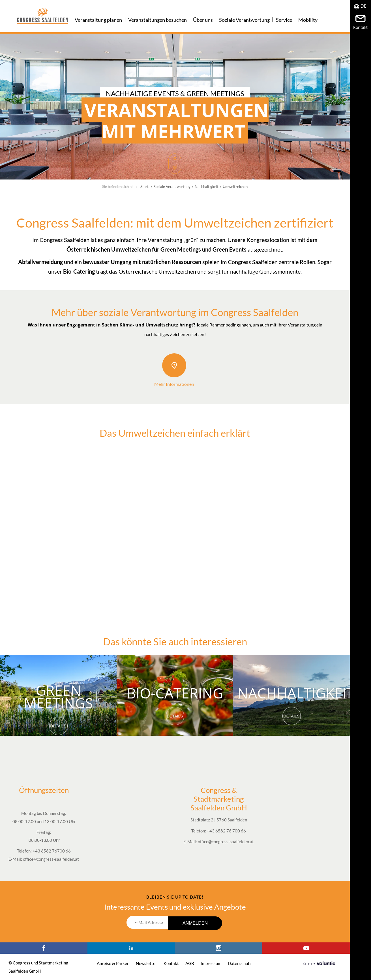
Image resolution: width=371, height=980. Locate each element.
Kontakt (171, 963)
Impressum (211, 963)
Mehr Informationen (174, 384)
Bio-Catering (175, 692)
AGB (190, 963)
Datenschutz (240, 963)
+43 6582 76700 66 (52, 851)
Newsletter (146, 963)
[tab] (360, 6)
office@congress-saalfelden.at (51, 859)
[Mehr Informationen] (174, 365)
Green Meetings (58, 695)
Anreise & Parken (113, 963)
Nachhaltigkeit (296, 692)
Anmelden (195, 923)
